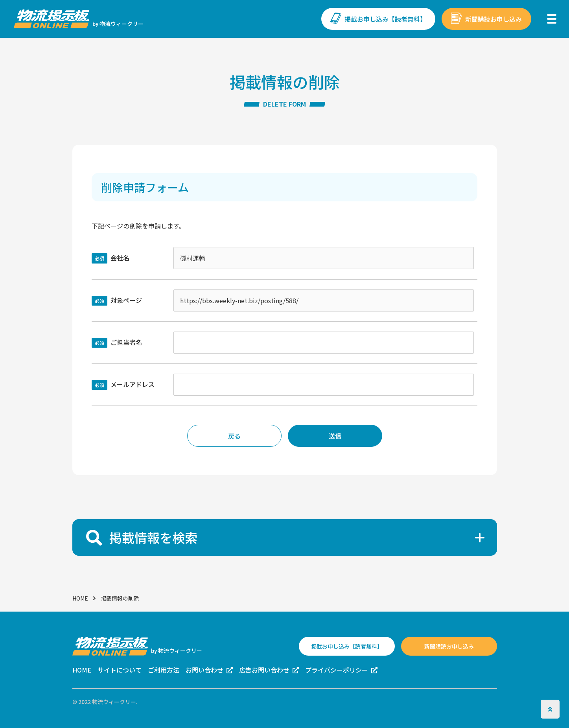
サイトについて (120, 670)
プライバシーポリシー (337, 670)
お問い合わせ (204, 670)
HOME (80, 598)
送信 (335, 436)
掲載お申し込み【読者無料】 (385, 19)
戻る (234, 436)
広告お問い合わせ (264, 670)
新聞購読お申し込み (494, 19)
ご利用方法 (164, 670)
